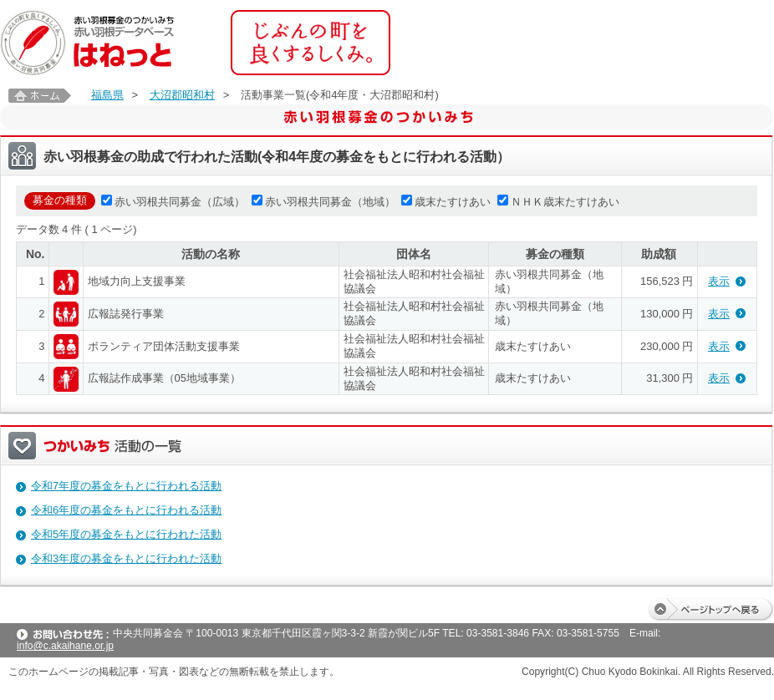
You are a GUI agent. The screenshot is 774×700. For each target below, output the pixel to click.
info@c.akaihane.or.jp (65, 646)
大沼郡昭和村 (182, 95)
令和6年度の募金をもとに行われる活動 (126, 510)
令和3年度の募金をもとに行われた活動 (126, 558)
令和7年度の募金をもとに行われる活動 (126, 486)
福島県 (107, 95)
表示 (719, 281)
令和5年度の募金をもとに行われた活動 (126, 534)
